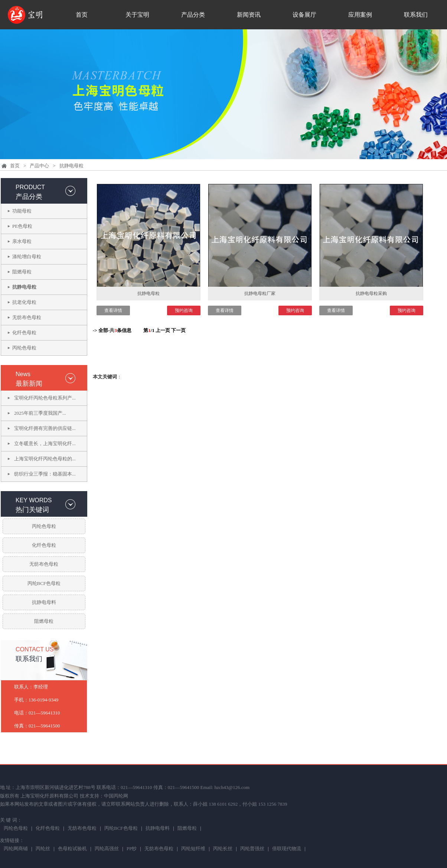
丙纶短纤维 (193, 849)
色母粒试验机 (72, 849)
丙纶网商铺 (16, 849)
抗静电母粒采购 (371, 293)
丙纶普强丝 (252, 849)
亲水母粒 (22, 241)
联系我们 (416, 15)
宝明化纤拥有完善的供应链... (45, 428)
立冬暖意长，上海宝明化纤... (45, 443)
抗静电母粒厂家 (260, 293)
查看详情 (113, 310)
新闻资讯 (249, 15)
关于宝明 (137, 15)
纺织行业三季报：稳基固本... (45, 474)
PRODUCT (30, 187)
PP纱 (132, 849)
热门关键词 (32, 510)
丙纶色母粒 (24, 348)
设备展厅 (304, 15)
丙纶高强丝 (107, 849)
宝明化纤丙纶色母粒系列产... (45, 398)
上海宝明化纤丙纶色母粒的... (45, 459)
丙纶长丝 (223, 849)
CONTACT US (35, 649)
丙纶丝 (43, 849)
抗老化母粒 (24, 302)
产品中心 (39, 166)
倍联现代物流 (287, 849)
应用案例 (360, 15)
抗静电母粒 (71, 166)
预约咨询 (184, 310)
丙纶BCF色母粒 (44, 583)
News (23, 374)
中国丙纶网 (116, 796)
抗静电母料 (44, 602)
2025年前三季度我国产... (40, 413)
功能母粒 (22, 211)
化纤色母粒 (24, 333)
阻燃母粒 (22, 272)
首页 (82, 15)
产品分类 (193, 15)
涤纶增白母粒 (27, 257)
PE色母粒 (22, 226)
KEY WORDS (34, 500)
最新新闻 (29, 384)
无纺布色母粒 (27, 317)
